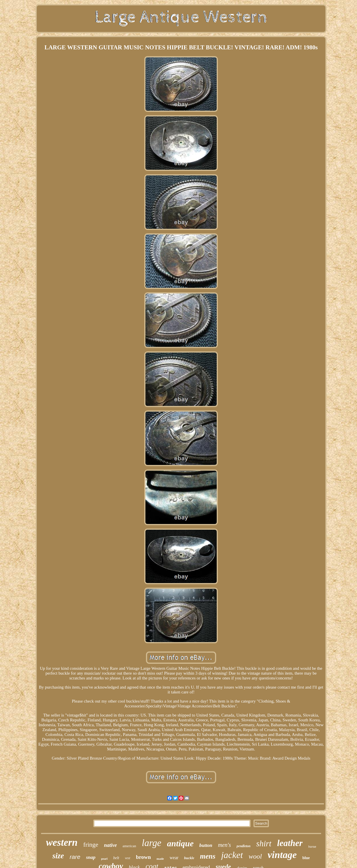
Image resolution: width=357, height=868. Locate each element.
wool (255, 856)
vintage (282, 855)
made (160, 859)
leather (290, 843)
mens (208, 856)
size (58, 856)
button (206, 845)
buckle (189, 858)
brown (143, 857)
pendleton (244, 846)
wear (174, 858)
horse (312, 847)
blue (306, 858)
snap (91, 857)
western (62, 842)
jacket (232, 855)
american (129, 846)
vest (128, 858)
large (151, 843)
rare (75, 857)
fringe (91, 844)
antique (180, 843)
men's (224, 845)
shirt (264, 843)
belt (116, 858)
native (110, 845)
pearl (104, 859)
